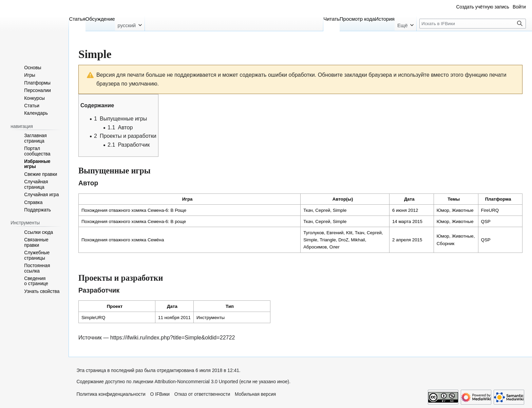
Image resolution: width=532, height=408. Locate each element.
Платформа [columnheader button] (498, 199)
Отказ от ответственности (202, 394)
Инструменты (211, 318)
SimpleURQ (93, 318)
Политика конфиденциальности (111, 394)
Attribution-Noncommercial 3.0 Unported (196, 382)
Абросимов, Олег (321, 247)
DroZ (343, 240)
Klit (349, 233)
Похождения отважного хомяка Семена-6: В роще (134, 221)
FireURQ (490, 210)
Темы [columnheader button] (454, 199)
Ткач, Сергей (317, 210)
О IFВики (160, 394)
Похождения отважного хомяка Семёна (123, 240)
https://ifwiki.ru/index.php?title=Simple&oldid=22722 (173, 337)
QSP (486, 221)
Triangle (328, 240)
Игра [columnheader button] (187, 199)
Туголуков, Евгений (323, 233)
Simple (340, 210)
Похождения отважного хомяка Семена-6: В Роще (134, 210)
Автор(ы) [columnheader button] (343, 199)
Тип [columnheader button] (230, 306)
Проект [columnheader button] (115, 306)
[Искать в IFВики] (473, 24)
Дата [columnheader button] (409, 199)
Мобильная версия (255, 394)
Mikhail (358, 240)
